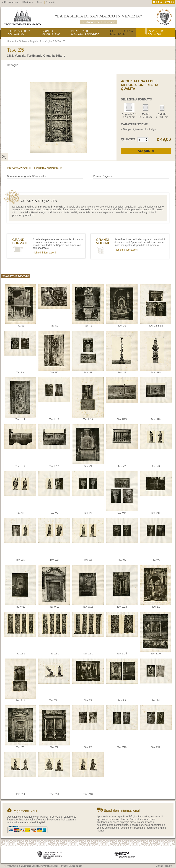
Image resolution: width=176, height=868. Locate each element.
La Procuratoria (9, 2)
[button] (147, 139)
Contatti (50, 2)
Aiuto (40, 2)
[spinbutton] (141, 140)
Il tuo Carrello (163, 2)
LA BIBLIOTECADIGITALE (121, 33)
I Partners (27, 2)
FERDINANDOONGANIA (19, 33)
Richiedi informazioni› (45, 253)
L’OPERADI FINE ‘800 (51, 33)
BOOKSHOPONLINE (157, 33)
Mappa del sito (76, 866)
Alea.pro (168, 866)
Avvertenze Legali (50, 866)
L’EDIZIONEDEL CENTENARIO (85, 33)
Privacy (63, 866)
